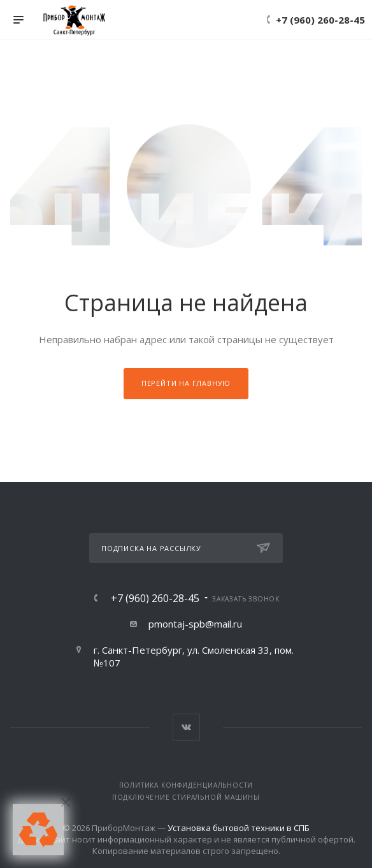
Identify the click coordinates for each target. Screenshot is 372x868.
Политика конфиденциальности (186, 785)
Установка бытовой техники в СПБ (239, 828)
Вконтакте (186, 727)
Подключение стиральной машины (186, 797)
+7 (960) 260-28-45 (320, 20)
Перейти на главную (186, 383)
